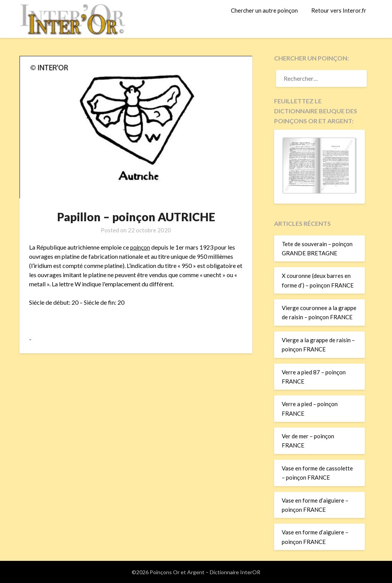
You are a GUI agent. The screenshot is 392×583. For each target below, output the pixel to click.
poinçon (140, 247)
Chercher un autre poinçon (264, 10)
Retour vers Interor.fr (339, 10)
